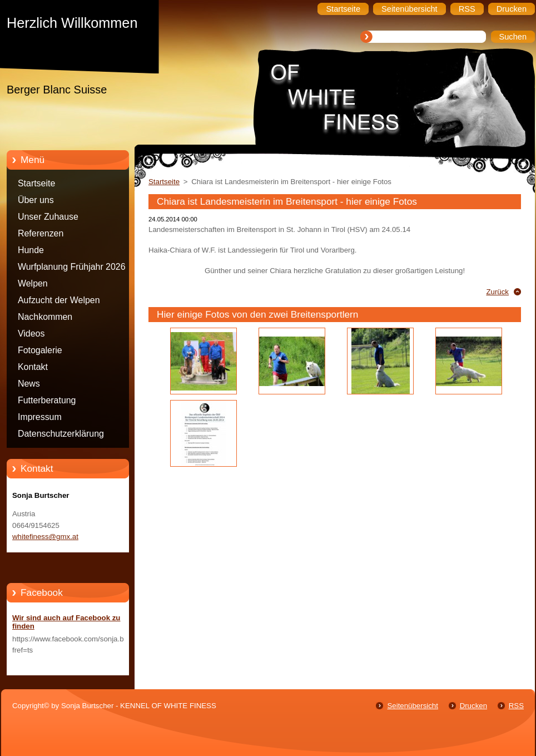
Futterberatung (47, 400)
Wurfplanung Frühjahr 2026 (72, 267)
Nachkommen (45, 317)
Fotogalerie (40, 350)
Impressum (40, 417)
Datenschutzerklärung (61, 434)
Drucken (473, 706)
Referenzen (41, 233)
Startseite (36, 183)
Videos (31, 333)
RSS (516, 706)
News (29, 384)
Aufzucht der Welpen (59, 300)
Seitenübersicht (412, 706)
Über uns (36, 200)
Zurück (497, 292)
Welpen (33, 283)
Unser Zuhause (48, 217)
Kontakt (33, 367)
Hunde (31, 250)
